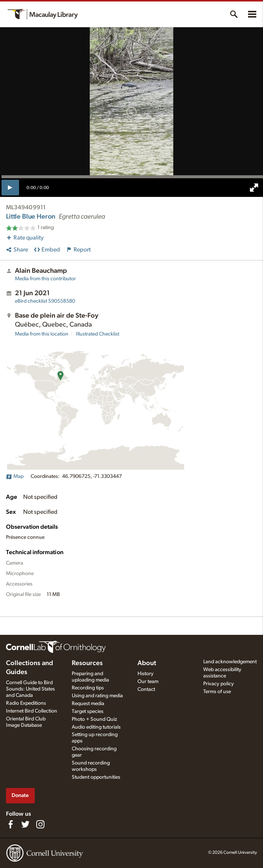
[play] (10, 188)
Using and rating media (97, 696)
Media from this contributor (45, 279)
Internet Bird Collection (32, 711)
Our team (148, 682)
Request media (88, 704)
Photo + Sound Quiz (94, 719)
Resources (87, 663)
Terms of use (217, 692)
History (146, 674)
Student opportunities (96, 777)
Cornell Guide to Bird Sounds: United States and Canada (30, 689)
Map (15, 476)
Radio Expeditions (26, 703)
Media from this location (42, 334)
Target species (88, 711)
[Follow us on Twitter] (25, 824)
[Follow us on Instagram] (40, 824)
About (147, 663)
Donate (20, 795)
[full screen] (254, 188)
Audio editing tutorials (96, 727)
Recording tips (88, 688)
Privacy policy (219, 684)
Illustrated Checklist (98, 334)
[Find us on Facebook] (10, 824)
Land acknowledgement (230, 662)
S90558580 (45, 301)
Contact (146, 689)
